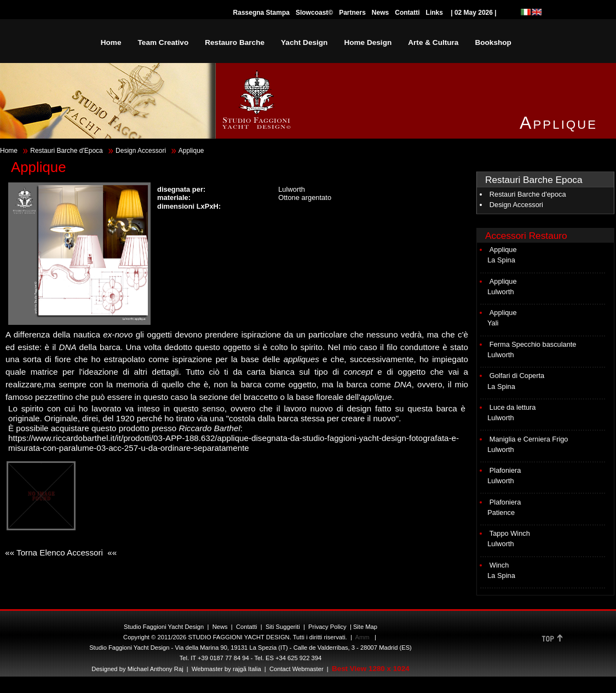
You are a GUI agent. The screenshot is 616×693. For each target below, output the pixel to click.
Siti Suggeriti (283, 627)
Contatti (407, 13)
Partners (352, 13)
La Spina (501, 260)
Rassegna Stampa (261, 13)
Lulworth (500, 292)
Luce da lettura (513, 407)
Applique (503, 250)
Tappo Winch (510, 533)
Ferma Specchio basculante (533, 344)
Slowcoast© (314, 13)
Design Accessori (141, 151)
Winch (499, 565)
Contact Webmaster (297, 669)
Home (9, 151)
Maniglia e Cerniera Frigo (529, 439)
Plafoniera (505, 470)
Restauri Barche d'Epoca (66, 151)
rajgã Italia (246, 669)
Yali (493, 323)
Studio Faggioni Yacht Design (164, 627)
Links (434, 13)
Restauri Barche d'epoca (528, 194)
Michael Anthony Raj (156, 669)
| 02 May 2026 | (474, 13)
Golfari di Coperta (517, 376)
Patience (501, 512)
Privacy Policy (327, 627)
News (380, 13)
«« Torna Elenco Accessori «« (60, 552)
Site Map (365, 627)
